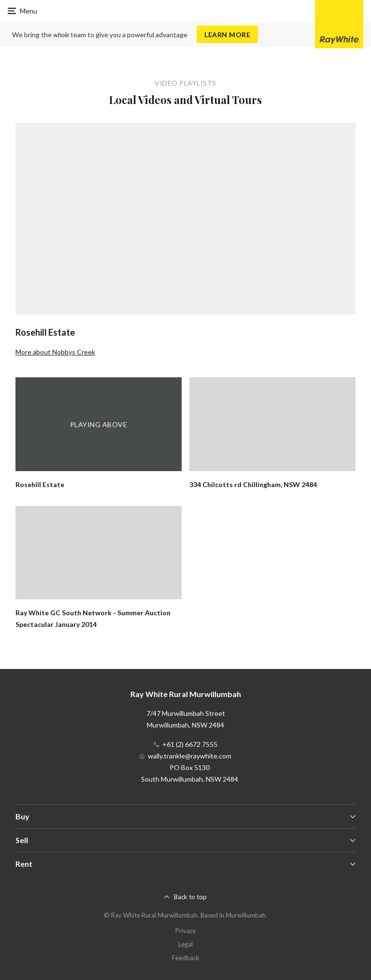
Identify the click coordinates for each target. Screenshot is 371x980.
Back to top (190, 897)
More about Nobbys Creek (55, 352)
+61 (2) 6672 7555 (190, 744)
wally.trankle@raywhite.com (190, 756)
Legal (185, 944)
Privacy (186, 931)
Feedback (186, 958)
